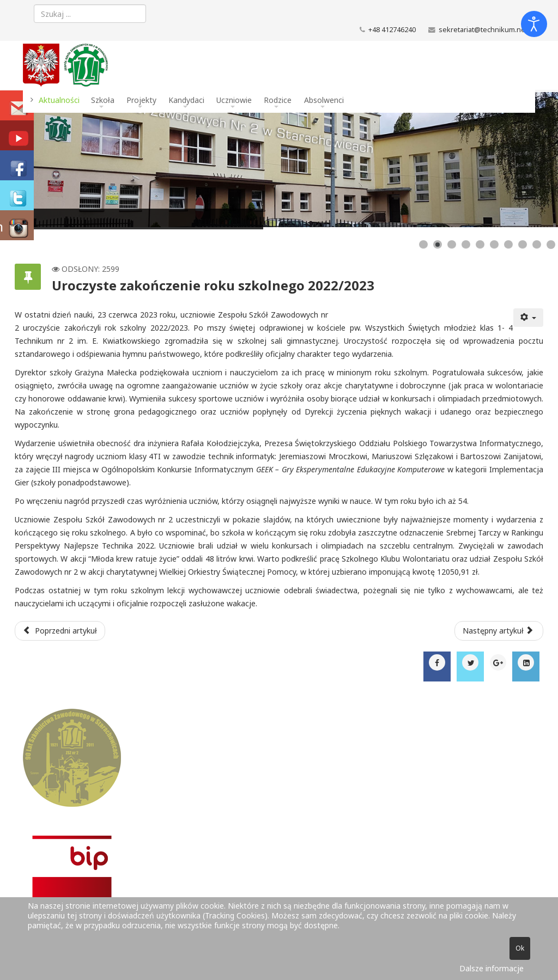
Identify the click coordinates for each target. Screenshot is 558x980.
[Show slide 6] (494, 245)
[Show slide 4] (466, 245)
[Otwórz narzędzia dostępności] (534, 24)
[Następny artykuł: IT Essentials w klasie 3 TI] (499, 631)
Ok (520, 948)
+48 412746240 (392, 30)
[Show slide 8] (523, 245)
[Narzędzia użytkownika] (529, 318)
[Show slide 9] (537, 245)
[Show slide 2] (438, 245)
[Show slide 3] (452, 245)
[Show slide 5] (480, 245)
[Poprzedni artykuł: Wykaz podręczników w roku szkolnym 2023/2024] (60, 631)
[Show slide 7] (508, 245)
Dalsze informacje (492, 968)
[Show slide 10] (551, 245)
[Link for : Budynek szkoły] (279, 160)
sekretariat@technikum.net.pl (487, 30)
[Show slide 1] (423, 245)
